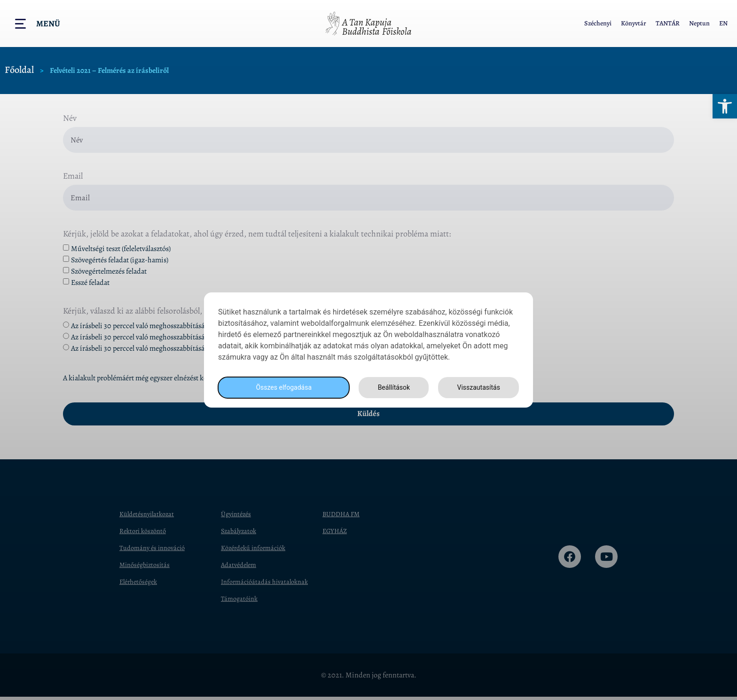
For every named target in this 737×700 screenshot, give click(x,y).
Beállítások (391, 388)
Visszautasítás (477, 388)
